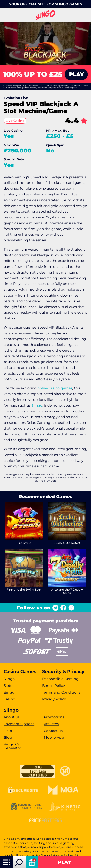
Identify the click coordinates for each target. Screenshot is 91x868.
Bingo (9, 692)
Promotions (54, 717)
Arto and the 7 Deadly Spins (67, 591)
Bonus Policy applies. (67, 88)
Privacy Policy (54, 699)
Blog (8, 738)
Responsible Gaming (60, 679)
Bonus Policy (53, 686)
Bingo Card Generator (13, 746)
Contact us (53, 731)
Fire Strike (24, 543)
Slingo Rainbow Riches (57, 855)
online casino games (55, 388)
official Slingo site (39, 839)
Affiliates (51, 724)
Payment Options (19, 724)
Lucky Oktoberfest (67, 543)
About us (12, 717)
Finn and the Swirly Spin (24, 590)
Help (8, 731)
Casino (9, 699)
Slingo (37, 405)
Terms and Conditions (61, 692)
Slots (8, 686)
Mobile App (54, 738)
